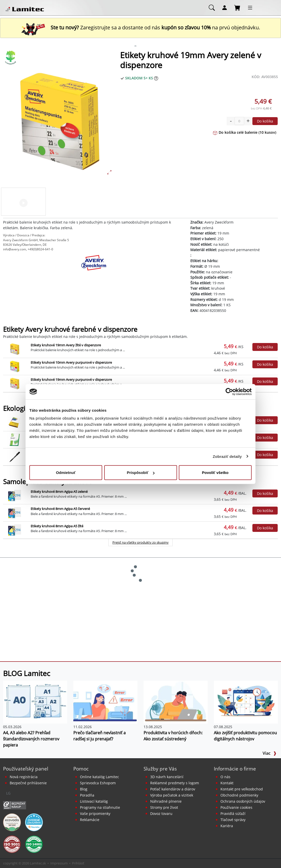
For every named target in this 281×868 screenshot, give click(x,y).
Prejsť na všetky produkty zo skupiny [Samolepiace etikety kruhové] (140, 542)
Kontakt (227, 783)
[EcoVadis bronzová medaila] (12, 822)
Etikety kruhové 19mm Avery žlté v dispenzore (66, 345)
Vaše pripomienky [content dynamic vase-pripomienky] (95, 814)
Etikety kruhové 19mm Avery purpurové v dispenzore (71, 380)
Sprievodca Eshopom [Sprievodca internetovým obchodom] (98, 783)
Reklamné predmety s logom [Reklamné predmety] (175, 783)
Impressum (59, 863)
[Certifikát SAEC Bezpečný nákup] (15, 805)
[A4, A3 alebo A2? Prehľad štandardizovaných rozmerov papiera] (35, 702)
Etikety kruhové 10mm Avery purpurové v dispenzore (71, 362)
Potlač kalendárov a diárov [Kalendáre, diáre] (173, 789)
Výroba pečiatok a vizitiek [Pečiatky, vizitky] (172, 795)
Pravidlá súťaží (233, 814)
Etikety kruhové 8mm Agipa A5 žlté (57, 526)
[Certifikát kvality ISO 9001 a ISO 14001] (12, 844)
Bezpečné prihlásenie (28, 783)
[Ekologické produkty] (11, 58)
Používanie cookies (236, 807)
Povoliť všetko (215, 473)
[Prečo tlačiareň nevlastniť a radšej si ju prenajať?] (105, 702)
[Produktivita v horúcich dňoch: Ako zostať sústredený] (176, 702)
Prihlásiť (78, 863)
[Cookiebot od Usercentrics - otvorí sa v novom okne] (229, 392)
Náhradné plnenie (166, 801)
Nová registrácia (24, 777)
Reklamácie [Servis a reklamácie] (90, 820)
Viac (270, 753)
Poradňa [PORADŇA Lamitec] (87, 795)
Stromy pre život (164, 807)
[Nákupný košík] (237, 7)
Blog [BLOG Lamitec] (84, 789)
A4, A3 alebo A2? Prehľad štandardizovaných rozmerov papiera (31, 739)
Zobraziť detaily (227, 456)
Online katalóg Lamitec (99, 777)
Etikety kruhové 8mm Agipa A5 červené (60, 509)
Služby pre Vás (160, 769)
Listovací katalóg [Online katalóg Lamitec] (94, 801)
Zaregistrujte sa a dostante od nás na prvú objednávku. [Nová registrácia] (140, 27)
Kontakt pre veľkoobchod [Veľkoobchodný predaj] (242, 789)
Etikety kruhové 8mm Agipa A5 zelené (59, 492)
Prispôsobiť (141, 473)
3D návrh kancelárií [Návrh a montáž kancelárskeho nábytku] (167, 777)
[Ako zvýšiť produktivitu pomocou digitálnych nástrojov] (246, 702)
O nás (225, 777)
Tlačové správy (233, 820)
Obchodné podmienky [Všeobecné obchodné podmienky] (239, 795)
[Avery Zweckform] (94, 267)
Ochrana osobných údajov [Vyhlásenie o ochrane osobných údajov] (243, 801)
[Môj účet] (225, 7)
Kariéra (227, 826)
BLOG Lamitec (27, 673)
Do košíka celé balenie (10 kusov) (245, 132)
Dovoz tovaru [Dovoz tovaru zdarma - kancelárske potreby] (161, 814)
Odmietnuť (66, 473)
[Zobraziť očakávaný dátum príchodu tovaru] (156, 78)
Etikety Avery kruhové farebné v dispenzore (70, 329)
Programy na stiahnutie (100, 807)
